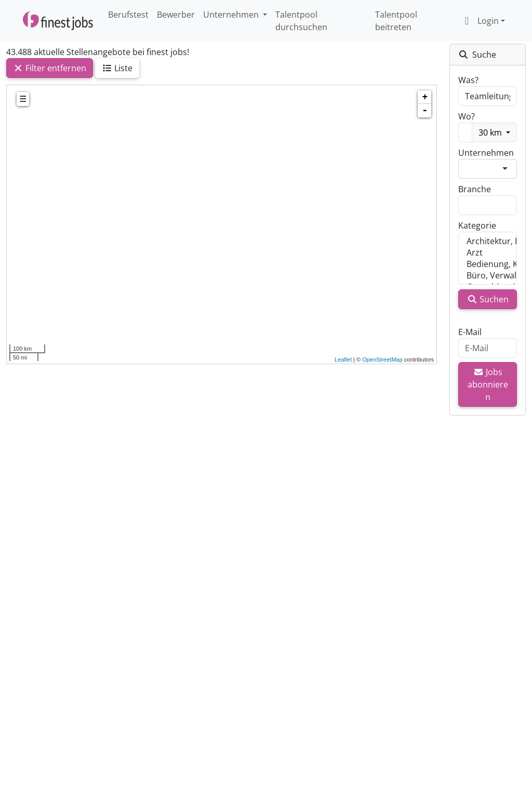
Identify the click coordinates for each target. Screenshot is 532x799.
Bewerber (176, 15)
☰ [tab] (23, 99)
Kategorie (477, 225)
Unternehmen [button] (232, 15)
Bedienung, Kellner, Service (488, 264)
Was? (468, 80)
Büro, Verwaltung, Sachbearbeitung (488, 275)
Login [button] (480, 21)
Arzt (488, 252)
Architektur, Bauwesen (488, 241)
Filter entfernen (50, 68)
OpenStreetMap (382, 359)
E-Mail (470, 332)
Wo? (467, 116)
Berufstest (128, 15)
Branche (475, 189)
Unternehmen (486, 153)
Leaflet (343, 359)
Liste (117, 68)
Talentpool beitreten (396, 21)
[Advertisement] (222, 519)
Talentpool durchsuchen (301, 21)
